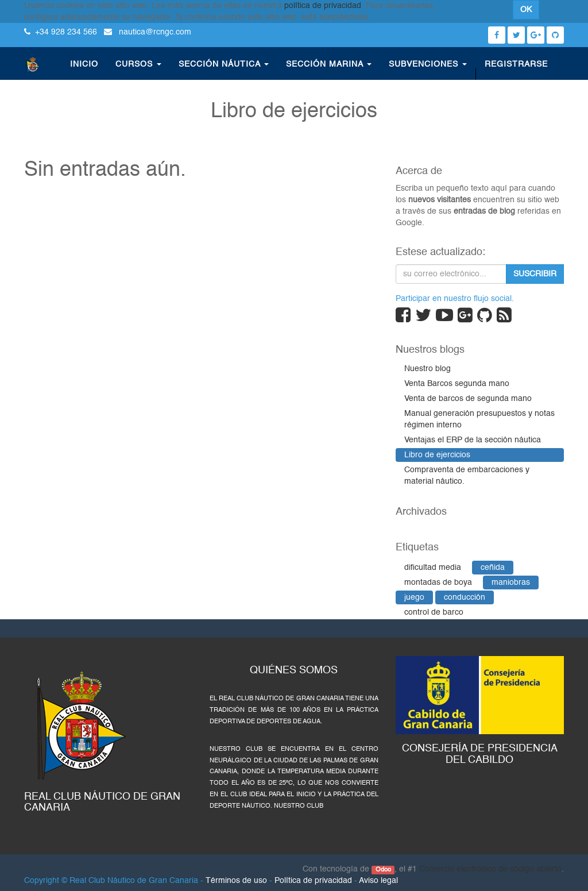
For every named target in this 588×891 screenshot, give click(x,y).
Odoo (383, 870)
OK (526, 10)
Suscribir (535, 274)
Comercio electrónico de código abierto (490, 869)
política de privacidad (323, 6)
